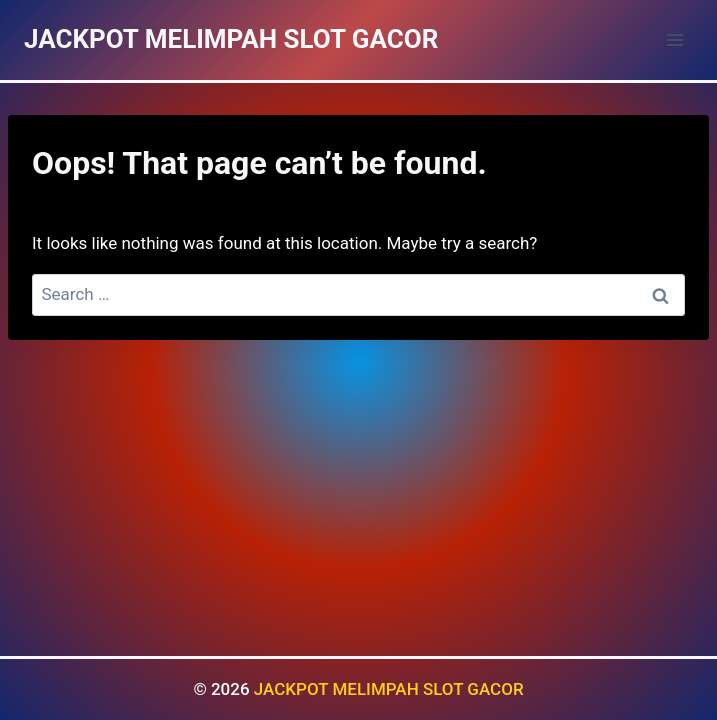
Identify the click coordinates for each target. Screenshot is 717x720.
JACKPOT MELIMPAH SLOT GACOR (389, 689)
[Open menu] (674, 39)
